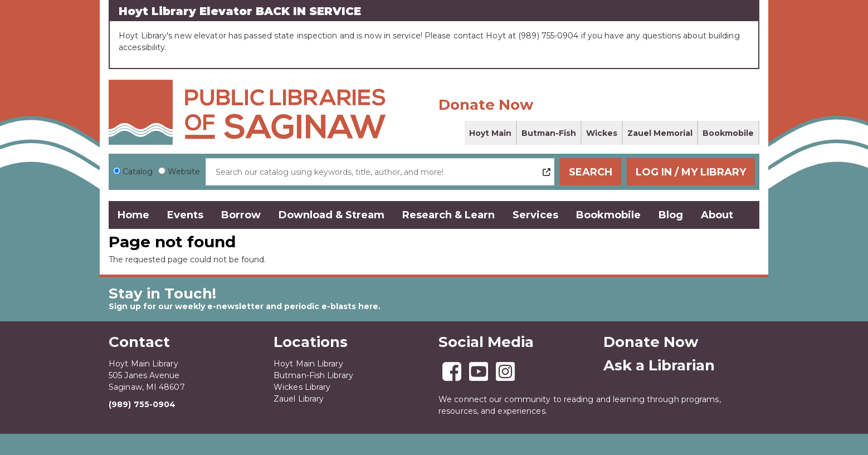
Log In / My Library (691, 172)
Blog (671, 215)
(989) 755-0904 (142, 404)
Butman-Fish (549, 133)
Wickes (602, 133)
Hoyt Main (490, 133)
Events (185, 215)
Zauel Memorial (660, 133)
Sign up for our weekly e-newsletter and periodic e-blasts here (243, 306)
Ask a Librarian (659, 365)
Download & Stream (331, 215)
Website (184, 172)
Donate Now (486, 105)
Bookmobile (728, 133)
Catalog (138, 172)
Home (133, 215)
